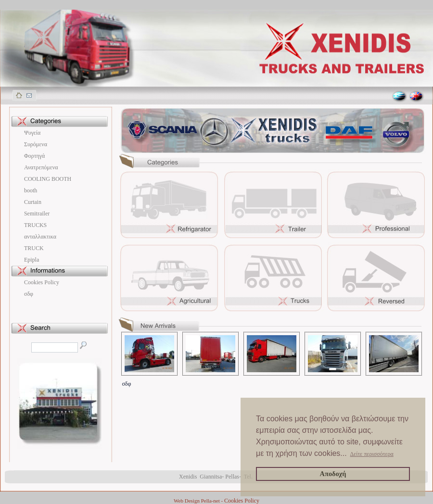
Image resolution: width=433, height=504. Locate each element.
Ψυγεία (32, 133)
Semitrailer (37, 214)
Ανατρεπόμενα (41, 167)
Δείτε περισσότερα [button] (372, 454)
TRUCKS (35, 225)
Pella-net (210, 501)
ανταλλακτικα (40, 237)
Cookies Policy (42, 282)
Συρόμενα (36, 144)
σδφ (29, 294)
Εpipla (32, 260)
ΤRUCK (34, 248)
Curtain (33, 202)
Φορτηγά (34, 156)
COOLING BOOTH (48, 179)
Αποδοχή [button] (333, 474)
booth (31, 190)
